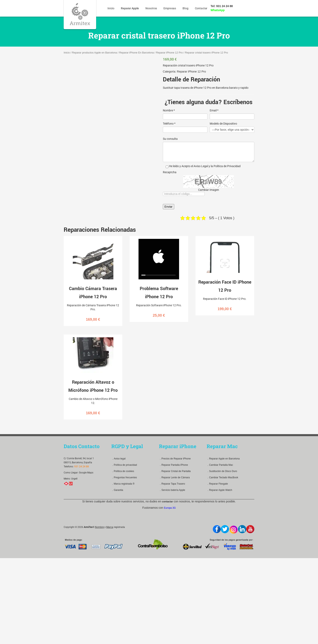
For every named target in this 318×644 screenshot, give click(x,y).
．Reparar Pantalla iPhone (174, 465)
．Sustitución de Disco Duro (222, 471)
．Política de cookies (123, 471)
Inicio (111, 8)
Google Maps (86, 473)
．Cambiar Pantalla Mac (220, 465)
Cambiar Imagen (209, 190)
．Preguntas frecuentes (124, 477)
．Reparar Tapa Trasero (172, 484)
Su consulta (170, 139)
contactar (168, 502)
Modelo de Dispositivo (223, 124)
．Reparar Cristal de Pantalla (175, 471)
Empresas (170, 8)
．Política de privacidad (124, 465)
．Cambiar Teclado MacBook (222, 477)
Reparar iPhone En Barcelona (136, 53)
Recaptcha (170, 172)
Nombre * (169, 110)
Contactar (201, 8)
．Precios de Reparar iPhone (175, 459)
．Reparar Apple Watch (219, 490)
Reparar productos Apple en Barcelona (95, 53)
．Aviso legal (118, 459)
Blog (185, 8)
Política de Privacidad (227, 166)
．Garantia (117, 490)
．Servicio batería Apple (172, 490)
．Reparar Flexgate (217, 484)
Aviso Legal (201, 166)
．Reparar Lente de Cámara (174, 477)
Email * (214, 110)
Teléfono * (169, 124)
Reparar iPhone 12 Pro (169, 53)
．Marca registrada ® (123, 484)
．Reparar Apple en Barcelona (223, 459)
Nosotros (151, 8)
